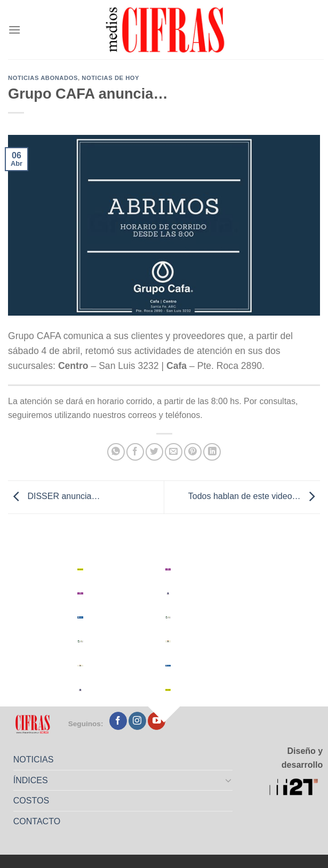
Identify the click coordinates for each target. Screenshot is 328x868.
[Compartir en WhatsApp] (116, 452)
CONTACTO (37, 821)
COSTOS (31, 801)
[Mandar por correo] (174, 452)
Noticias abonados (43, 78)
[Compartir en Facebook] (135, 452)
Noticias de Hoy (110, 78)
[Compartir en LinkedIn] (212, 452)
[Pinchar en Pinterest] (193, 452)
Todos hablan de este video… (254, 497)
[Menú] (14, 30)
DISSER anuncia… (54, 497)
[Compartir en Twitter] (154, 452)
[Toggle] (229, 780)
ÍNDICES (31, 780)
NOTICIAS (34, 759)
